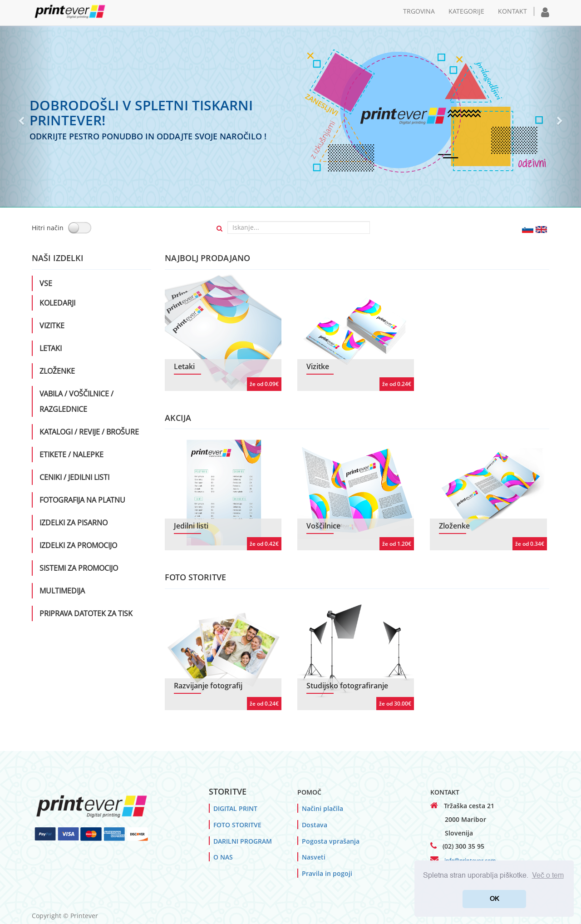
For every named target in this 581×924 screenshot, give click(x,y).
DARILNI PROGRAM (243, 841)
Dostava (315, 825)
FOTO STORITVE (237, 825)
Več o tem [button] (548, 876)
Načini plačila (323, 808)
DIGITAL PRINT (235, 808)
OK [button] (494, 899)
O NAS (223, 857)
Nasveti (314, 857)
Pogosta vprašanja (331, 841)
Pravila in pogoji (327, 873)
